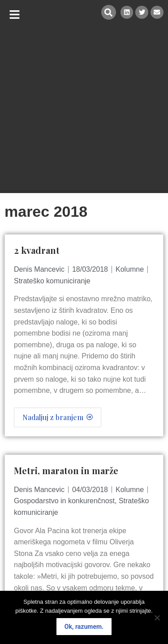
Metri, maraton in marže (66, 470)
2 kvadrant (37, 250)
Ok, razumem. (84, 627)
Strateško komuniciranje (52, 281)
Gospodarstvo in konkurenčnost (64, 501)
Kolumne (130, 269)
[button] (15, 15)
